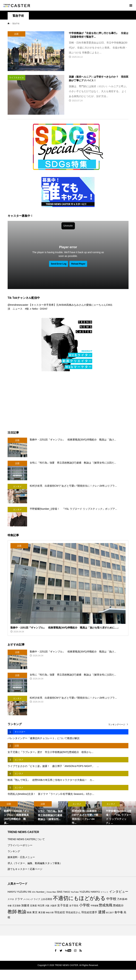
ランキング (14, 851)
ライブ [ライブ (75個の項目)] (37, 899)
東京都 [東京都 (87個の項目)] (42, 912)
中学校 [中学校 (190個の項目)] (111, 899)
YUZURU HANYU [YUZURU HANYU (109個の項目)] (90, 892)
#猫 (27, 309)
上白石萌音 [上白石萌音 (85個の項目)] (46, 899)
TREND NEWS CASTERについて (26, 839)
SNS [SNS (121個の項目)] (60, 892)
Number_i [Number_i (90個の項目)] (41, 892)
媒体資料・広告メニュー (21, 857)
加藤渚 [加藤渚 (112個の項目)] (25, 905)
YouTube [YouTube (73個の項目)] (75, 892)
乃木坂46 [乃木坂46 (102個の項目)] (122, 899)
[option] (17, 813)
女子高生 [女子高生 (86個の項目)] (74, 906)
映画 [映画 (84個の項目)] (29, 913)
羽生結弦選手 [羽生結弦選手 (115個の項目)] (89, 912)
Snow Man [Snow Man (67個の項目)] (52, 892)
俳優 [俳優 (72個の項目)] (10, 906)
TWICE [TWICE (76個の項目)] (66, 892)
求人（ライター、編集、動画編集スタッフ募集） (35, 863)
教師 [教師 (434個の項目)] (12, 912)
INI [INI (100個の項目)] (30, 892)
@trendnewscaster (18, 305)
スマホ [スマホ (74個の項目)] (11, 899)
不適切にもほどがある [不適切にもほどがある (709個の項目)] (79, 898)
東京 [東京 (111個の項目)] (35, 912)
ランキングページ (117, 725)
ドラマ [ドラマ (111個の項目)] (19, 899)
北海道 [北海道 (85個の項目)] (33, 906)
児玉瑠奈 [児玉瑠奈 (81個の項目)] (16, 906)
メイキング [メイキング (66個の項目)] (28, 899)
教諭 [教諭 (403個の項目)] (22, 912)
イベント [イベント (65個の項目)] (104, 892)
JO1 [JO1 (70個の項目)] (34, 892)
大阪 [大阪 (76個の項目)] (47, 906)
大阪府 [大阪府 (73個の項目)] (53, 906)
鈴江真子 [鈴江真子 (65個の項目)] (110, 913)
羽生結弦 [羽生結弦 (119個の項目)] (60, 912)
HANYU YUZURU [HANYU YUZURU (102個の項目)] (18, 892)
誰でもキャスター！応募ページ (25, 869)
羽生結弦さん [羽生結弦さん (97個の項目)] (73, 912)
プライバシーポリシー (20, 845)
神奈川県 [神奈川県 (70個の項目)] (50, 913)
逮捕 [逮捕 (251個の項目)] (102, 912)
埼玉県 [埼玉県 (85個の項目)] (41, 906)
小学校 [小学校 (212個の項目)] (84, 905)
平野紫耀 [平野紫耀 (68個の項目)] (94, 906)
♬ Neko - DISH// (38, 309)
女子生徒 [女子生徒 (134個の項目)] (63, 905)
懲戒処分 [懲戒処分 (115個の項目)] (118, 905)
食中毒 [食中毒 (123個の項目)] (119, 912)
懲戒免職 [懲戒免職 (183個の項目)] (106, 905)
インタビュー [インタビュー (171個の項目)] (119, 891)
